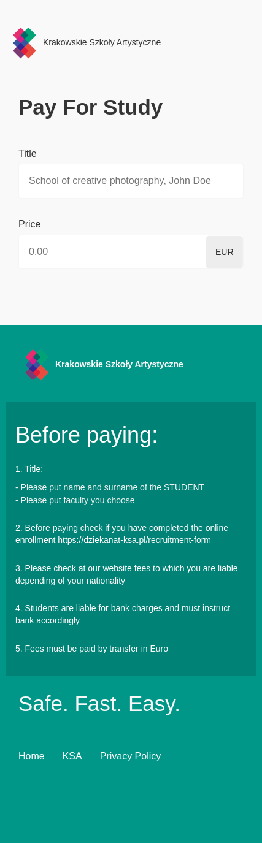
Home (32, 756)
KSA (72, 756)
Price (29, 224)
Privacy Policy (131, 756)
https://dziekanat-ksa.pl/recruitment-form (134, 540)
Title (28, 154)
